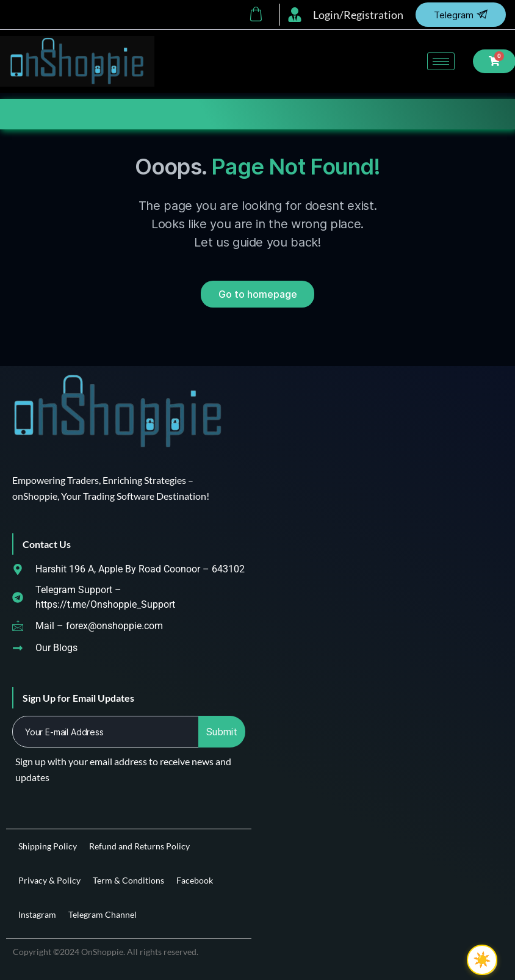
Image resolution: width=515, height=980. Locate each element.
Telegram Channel (103, 914)
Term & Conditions (128, 880)
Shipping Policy (48, 846)
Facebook (195, 880)
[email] (106, 732)
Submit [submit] (222, 732)
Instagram (37, 914)
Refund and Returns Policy (139, 846)
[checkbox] (482, 960)
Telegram (461, 15)
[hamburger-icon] (441, 61)
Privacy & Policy (49, 880)
